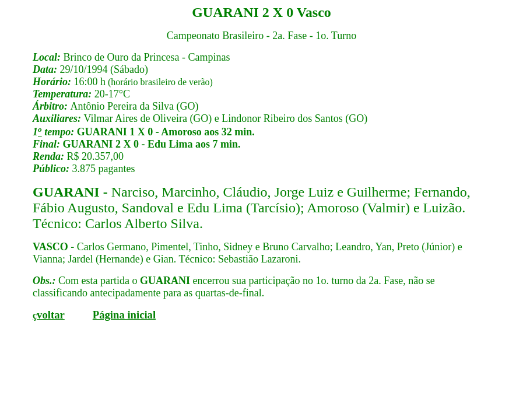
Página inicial (124, 315)
